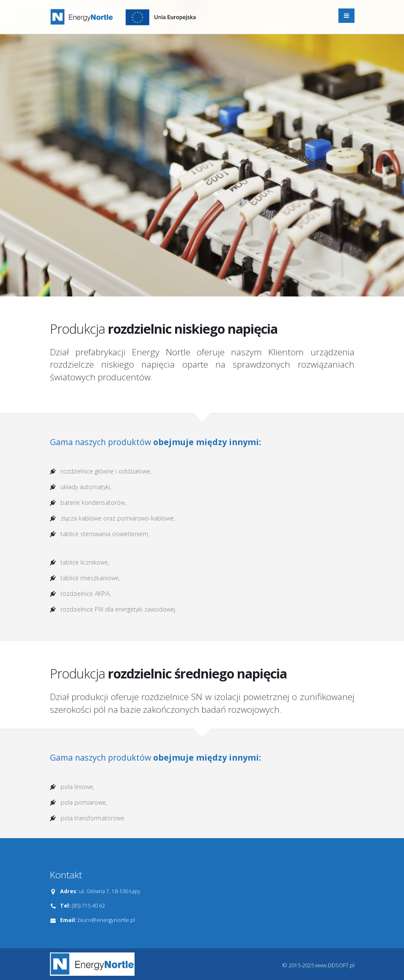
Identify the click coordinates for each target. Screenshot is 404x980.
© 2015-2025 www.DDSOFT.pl (319, 965)
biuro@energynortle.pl (106, 920)
